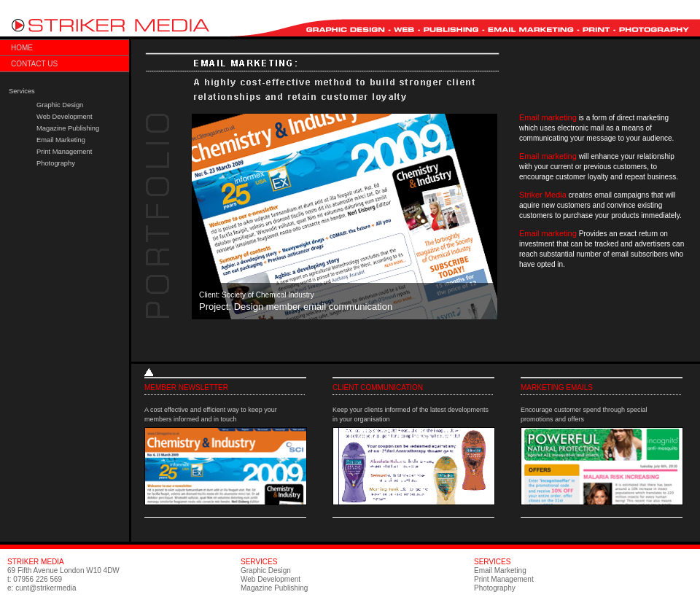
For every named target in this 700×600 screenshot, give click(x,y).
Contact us (34, 64)
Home (22, 48)
